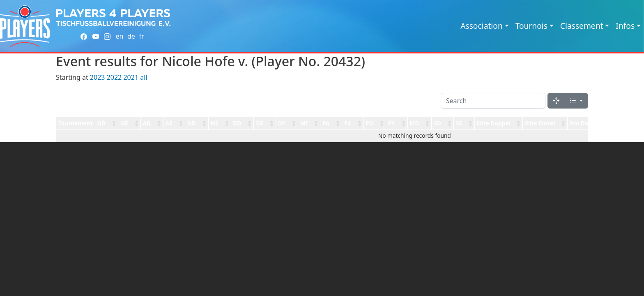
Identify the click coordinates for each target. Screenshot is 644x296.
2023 (98, 77)
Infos (625, 26)
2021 (131, 77)
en (119, 36)
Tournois (531, 26)
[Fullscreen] (556, 101)
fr (141, 36)
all (144, 77)
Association (482, 26)
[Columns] (576, 101)
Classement (582, 26)
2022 (114, 77)
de (131, 36)
